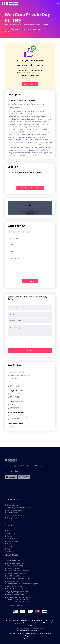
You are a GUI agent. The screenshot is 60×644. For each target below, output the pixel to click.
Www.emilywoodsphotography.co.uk (23, 416)
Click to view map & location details (30, 188)
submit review (30, 281)
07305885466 (15, 419)
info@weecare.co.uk (13, 32)
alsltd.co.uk (14, 405)
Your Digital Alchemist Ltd (16, 391)
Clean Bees (11, 383)
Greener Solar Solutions (15, 424)
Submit (30, 350)
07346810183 (14, 397)
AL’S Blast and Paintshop (16, 402)
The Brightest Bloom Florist (16, 372)
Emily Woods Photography (16, 413)
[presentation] (23, 193)
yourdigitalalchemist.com (19, 394)
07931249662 (15, 378)
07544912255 (15, 386)
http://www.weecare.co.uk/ (15, 29)
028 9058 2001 (34, 29)
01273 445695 (15, 427)
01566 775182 (15, 408)
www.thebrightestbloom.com (20, 375)
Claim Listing (30, 84)
